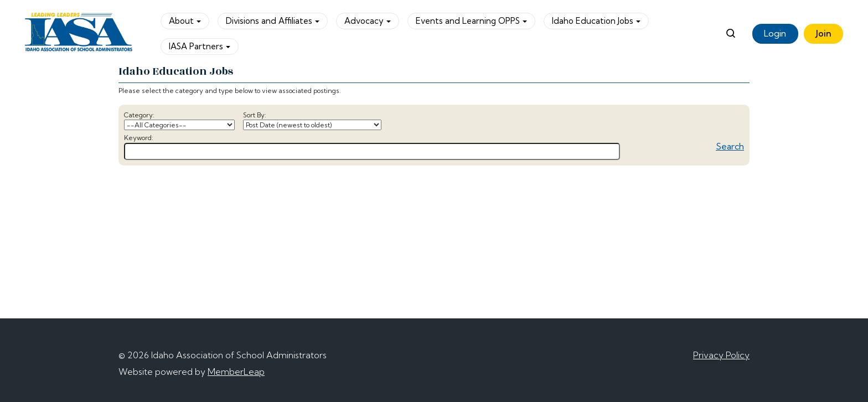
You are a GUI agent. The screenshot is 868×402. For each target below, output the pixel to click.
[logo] (79, 34)
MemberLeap (236, 372)
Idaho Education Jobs (596, 21)
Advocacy (368, 21)
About (185, 21)
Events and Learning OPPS (471, 21)
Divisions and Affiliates (273, 21)
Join (824, 33)
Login (775, 33)
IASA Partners (200, 46)
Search (730, 146)
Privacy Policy (721, 355)
